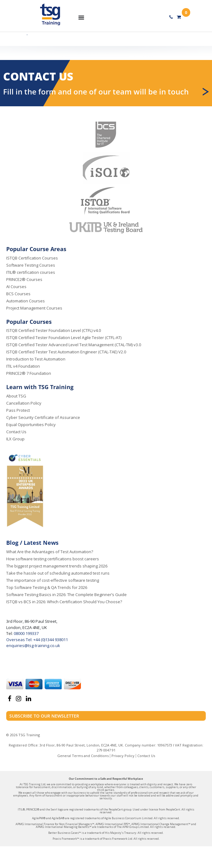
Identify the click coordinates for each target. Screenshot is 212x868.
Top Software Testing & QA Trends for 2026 (47, 587)
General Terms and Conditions (83, 756)
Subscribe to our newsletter (44, 716)
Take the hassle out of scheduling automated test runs (58, 573)
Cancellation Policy (24, 403)
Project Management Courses (34, 308)
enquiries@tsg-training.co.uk (33, 645)
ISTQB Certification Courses (32, 258)
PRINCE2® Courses (24, 279)
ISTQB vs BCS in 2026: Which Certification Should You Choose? (64, 602)
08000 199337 (26, 633)
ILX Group (15, 439)
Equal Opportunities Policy (31, 425)
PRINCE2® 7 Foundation (29, 373)
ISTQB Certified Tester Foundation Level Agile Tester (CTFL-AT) (64, 338)
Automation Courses (26, 301)
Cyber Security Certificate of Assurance (43, 417)
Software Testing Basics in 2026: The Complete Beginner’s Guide (66, 595)
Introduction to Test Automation (36, 359)
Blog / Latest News (32, 543)
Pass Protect (18, 410)
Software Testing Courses (31, 265)
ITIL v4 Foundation (23, 366)
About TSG (16, 396)
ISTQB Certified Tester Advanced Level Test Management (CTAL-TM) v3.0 (74, 345)
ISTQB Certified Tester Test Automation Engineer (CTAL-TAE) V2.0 (66, 352)
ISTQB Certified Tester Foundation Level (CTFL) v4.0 (54, 330)
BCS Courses (18, 294)
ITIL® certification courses (31, 272)
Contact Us (16, 432)
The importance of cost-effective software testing (53, 580)
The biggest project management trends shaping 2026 (57, 566)
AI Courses (16, 287)
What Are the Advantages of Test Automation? (50, 552)
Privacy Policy (123, 756)
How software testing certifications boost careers (53, 559)
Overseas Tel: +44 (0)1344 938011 (37, 640)
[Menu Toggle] (81, 17)
